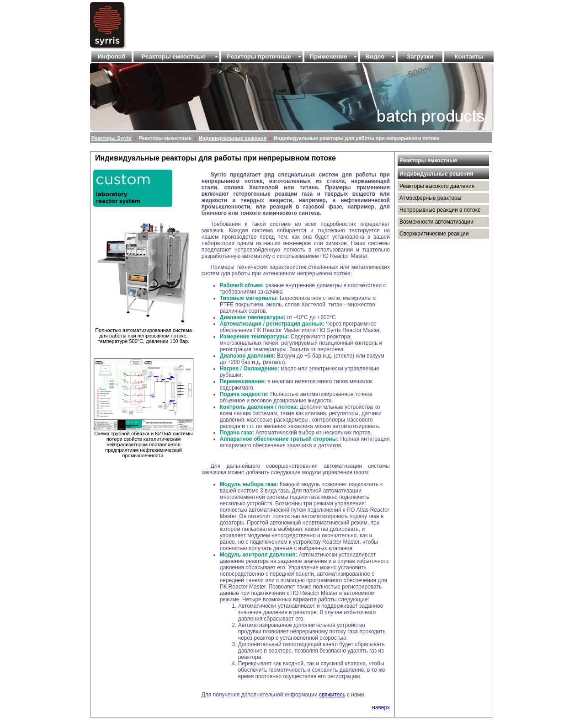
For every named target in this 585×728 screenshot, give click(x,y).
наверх (381, 707)
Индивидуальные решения (233, 138)
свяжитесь (332, 695)
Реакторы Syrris (111, 138)
